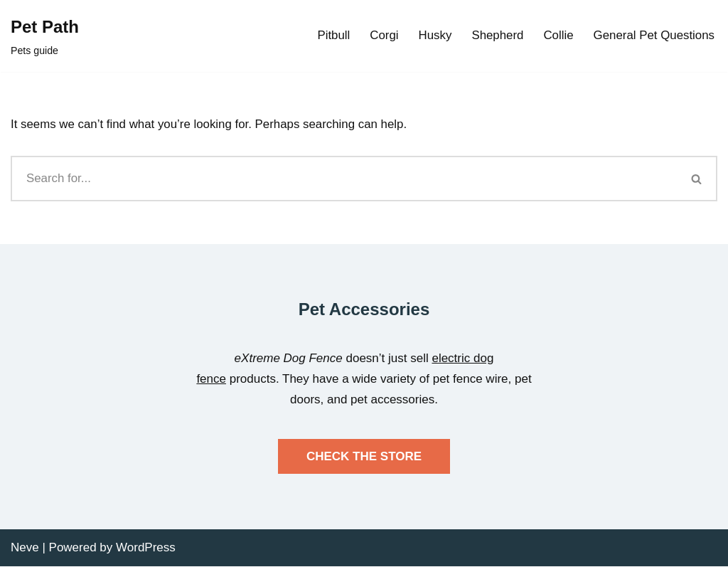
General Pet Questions (653, 36)
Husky (433, 36)
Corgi (382, 36)
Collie (557, 36)
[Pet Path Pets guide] (45, 36)
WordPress (146, 547)
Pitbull (331, 36)
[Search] (344, 179)
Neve (25, 547)
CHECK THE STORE (364, 456)
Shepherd (496, 36)
